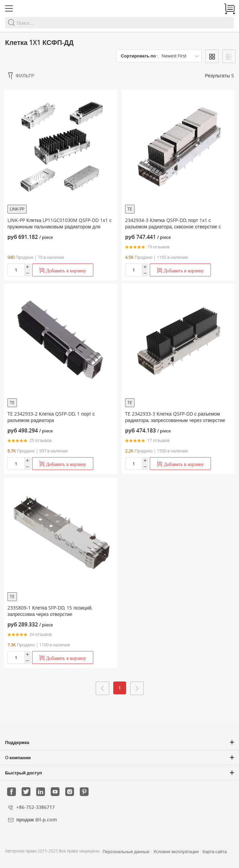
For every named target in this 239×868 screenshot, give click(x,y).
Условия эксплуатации (176, 851)
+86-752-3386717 (35, 807)
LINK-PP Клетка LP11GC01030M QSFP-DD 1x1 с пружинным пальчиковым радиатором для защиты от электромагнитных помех (59, 227)
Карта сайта (215, 851)
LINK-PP (17, 209)
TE (130, 209)
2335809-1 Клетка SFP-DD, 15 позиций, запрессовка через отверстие (50, 611)
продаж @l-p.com (37, 820)
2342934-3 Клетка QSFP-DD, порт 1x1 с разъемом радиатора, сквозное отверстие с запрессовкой (173, 227)
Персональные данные (126, 851)
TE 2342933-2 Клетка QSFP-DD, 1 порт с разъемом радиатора (51, 417)
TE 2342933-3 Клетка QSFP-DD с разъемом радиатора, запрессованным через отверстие (175, 417)
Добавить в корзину (63, 270)
